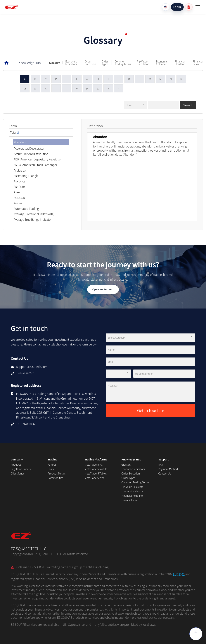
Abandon (20, 142)
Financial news (198, 63)
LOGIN (177, 7)
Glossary (54, 63)
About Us (16, 465)
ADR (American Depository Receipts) (37, 159)
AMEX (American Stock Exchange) (35, 164)
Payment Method (168, 469)
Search (188, 105)
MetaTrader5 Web (95, 478)
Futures (52, 465)
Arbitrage (20, 170)
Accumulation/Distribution (31, 153)
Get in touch (150, 410)
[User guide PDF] (189, 7)
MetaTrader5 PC (94, 465)
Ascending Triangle (26, 175)
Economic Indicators (71, 63)
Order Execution (90, 63)
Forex (51, 469)
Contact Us (165, 473)
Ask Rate (19, 186)
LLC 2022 (179, 574)
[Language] (166, 7)
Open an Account (103, 289)
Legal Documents (21, 469)
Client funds (18, 473)
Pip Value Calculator (143, 63)
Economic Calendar (162, 63)
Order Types (105, 63)
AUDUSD (19, 197)
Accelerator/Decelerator (29, 148)
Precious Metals (57, 473)
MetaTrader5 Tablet (96, 473)
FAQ (161, 465)
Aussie (18, 203)
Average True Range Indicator (33, 219)
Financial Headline (180, 63)
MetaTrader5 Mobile (96, 469)
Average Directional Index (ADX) (34, 213)
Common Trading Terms (123, 63)
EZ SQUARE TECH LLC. (29, 538)
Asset (17, 192)
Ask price (20, 181)
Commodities (56, 478)
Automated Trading (26, 208)
